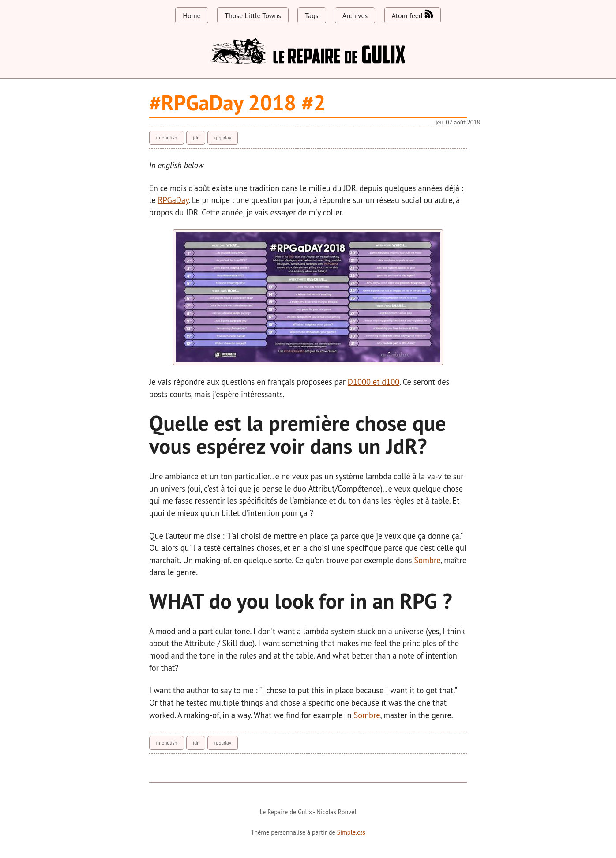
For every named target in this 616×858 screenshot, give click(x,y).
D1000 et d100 (374, 382)
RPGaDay (173, 200)
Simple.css (351, 832)
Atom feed (413, 15)
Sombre (428, 560)
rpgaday (223, 138)
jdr (196, 138)
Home (192, 15)
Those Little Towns (253, 15)
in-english (166, 138)
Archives (355, 15)
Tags (312, 15)
